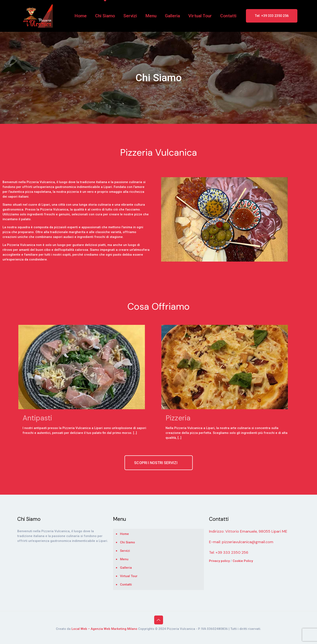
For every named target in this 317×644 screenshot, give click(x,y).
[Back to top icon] (159, 620)
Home (124, 534)
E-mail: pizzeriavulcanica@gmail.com (241, 542)
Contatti (126, 585)
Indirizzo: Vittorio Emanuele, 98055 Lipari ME (248, 531)
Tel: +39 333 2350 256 (272, 16)
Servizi (125, 551)
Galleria (126, 568)
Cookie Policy (243, 561)
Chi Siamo (127, 542)
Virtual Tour (129, 576)
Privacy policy (220, 561)
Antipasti (37, 418)
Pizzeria (178, 418)
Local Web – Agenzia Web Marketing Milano (105, 629)
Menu (124, 559)
